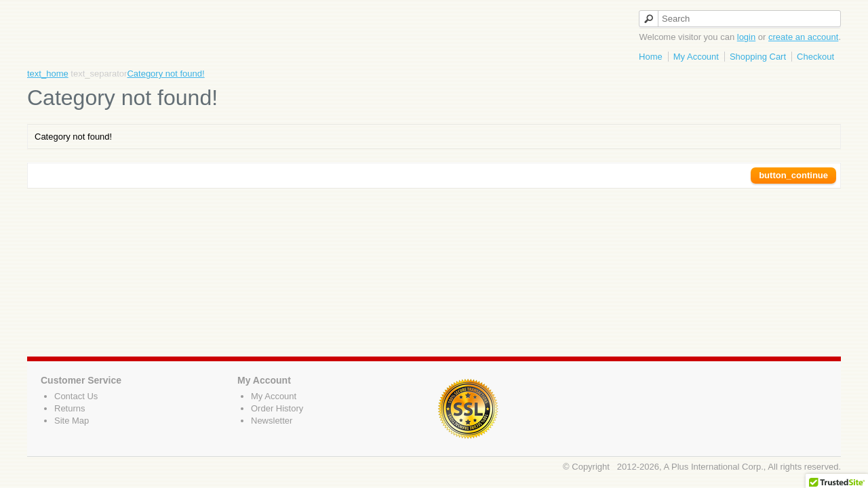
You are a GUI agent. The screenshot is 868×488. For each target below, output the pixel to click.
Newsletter (272, 421)
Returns (70, 408)
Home (651, 57)
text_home (48, 74)
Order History (277, 408)
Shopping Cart (758, 57)
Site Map (72, 421)
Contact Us (76, 396)
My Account (696, 57)
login (746, 37)
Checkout (815, 57)
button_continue (793, 175)
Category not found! (165, 74)
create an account (803, 37)
